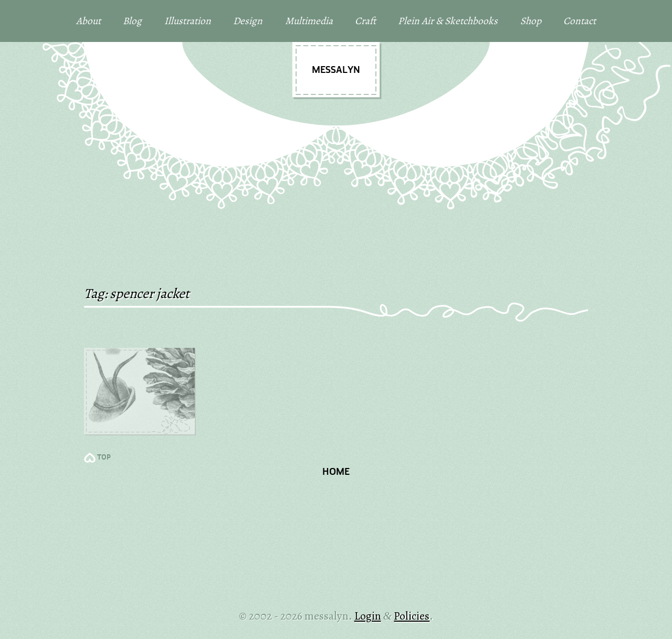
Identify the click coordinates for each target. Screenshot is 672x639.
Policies (412, 616)
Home (336, 472)
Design (248, 21)
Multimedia (309, 21)
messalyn (336, 71)
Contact (580, 21)
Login (368, 616)
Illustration (188, 21)
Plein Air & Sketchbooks (448, 21)
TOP (104, 458)
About (88, 21)
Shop (531, 21)
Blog (132, 21)
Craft (365, 21)
